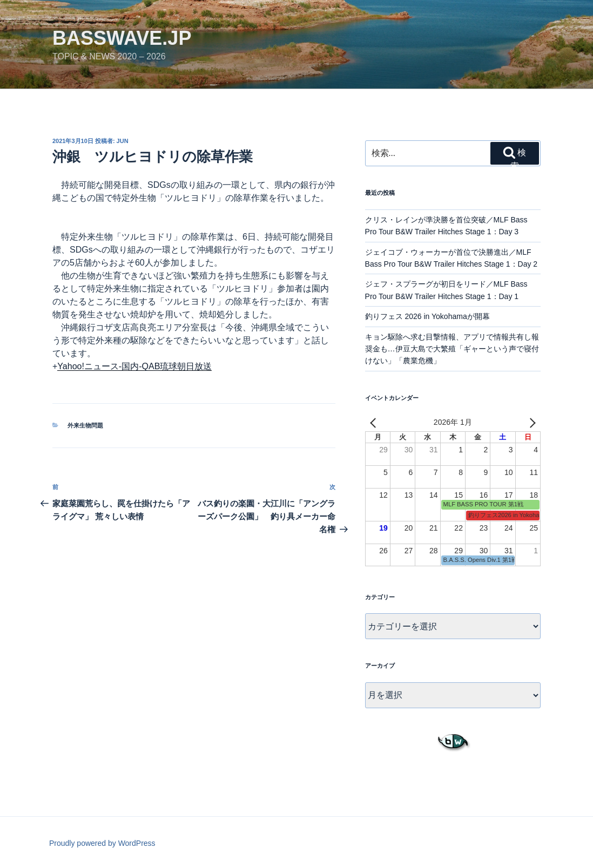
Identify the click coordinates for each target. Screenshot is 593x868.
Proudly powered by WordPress (102, 843)
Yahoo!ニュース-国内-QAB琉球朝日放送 (134, 366)
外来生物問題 (85, 425)
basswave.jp (122, 38)
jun (123, 141)
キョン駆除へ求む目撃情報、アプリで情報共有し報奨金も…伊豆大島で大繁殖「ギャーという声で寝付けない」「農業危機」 (452, 349)
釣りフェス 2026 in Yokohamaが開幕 (427, 316)
